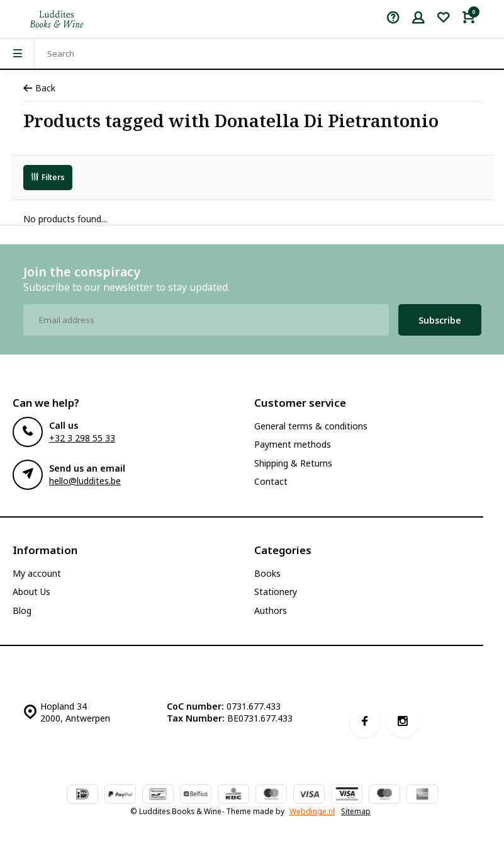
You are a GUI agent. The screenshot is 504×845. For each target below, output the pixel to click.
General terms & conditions (311, 426)
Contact (271, 481)
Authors (271, 610)
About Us (31, 592)
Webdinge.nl (312, 811)
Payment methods (293, 444)
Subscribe (440, 320)
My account (37, 573)
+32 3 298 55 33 (82, 438)
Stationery (276, 592)
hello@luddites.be (85, 481)
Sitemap (356, 811)
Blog (22, 610)
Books (267, 573)
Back (39, 88)
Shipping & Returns (293, 463)
